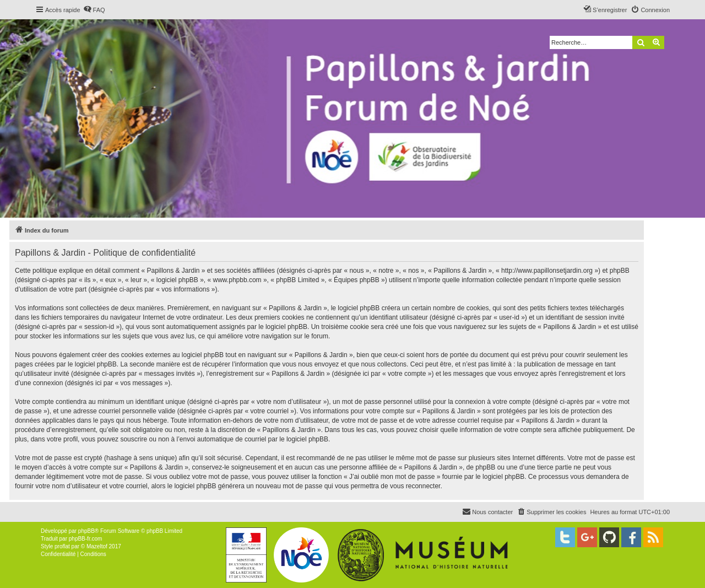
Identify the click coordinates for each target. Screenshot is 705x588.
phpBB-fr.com (86, 539)
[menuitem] (94, 10)
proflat (62, 546)
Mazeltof (97, 546)
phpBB (86, 531)
